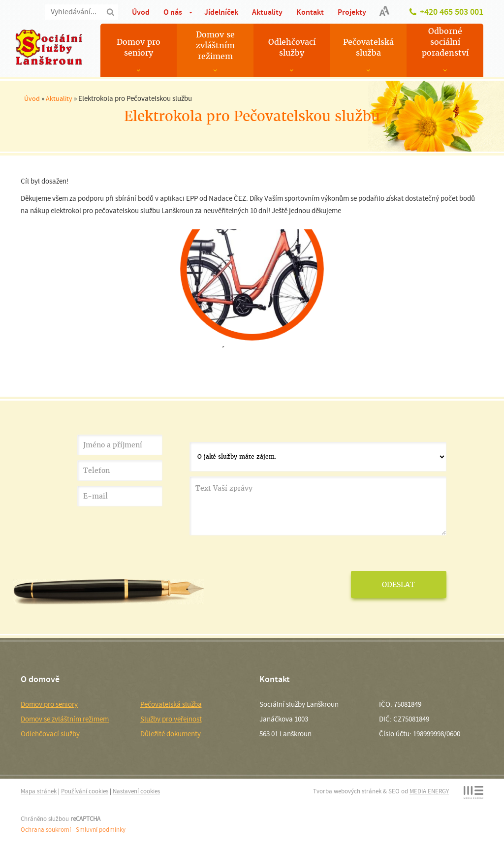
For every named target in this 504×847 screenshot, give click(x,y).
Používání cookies (85, 791)
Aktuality (267, 12)
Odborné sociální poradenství (445, 42)
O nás (173, 12)
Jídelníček (221, 12)
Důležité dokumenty (171, 734)
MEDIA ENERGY (429, 791)
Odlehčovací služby (292, 47)
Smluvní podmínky (101, 830)
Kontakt (310, 12)
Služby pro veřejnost (171, 719)
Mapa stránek (39, 791)
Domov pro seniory (139, 47)
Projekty (352, 12)
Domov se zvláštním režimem (215, 46)
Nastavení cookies (136, 791)
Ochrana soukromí (46, 830)
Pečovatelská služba (368, 47)
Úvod (141, 12)
